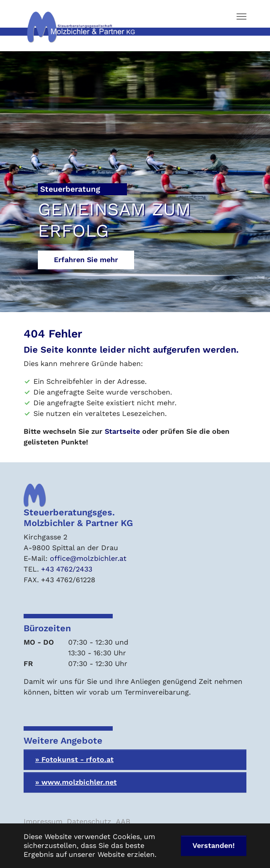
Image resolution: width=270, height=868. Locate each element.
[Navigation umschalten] (241, 16)
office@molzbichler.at (88, 558)
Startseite (122, 431)
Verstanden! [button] (214, 845)
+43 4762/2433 (67, 569)
